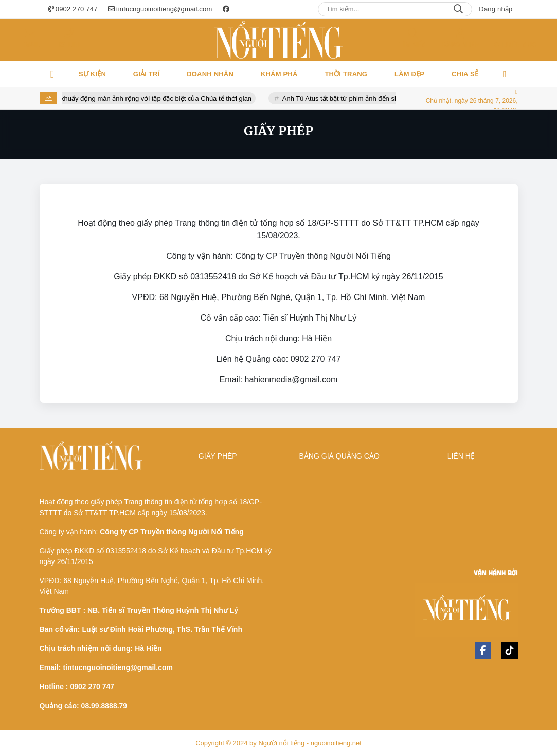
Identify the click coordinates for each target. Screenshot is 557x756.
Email (30, 45)
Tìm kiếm (413, 45)
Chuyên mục (515, 45)
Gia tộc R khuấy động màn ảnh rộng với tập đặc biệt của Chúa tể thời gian (149, 99)
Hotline (69, 45)
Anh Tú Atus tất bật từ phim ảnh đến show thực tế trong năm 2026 (388, 99)
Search (458, 9)
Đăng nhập (496, 9)
